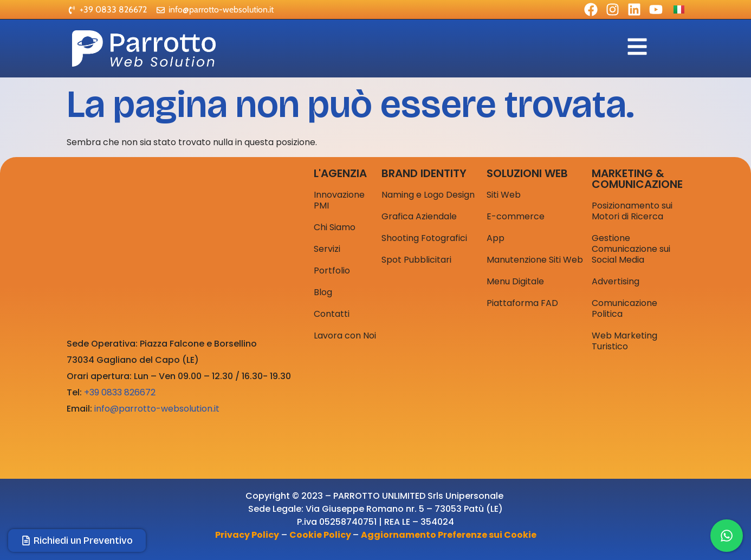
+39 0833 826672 (120, 392)
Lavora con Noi (345, 336)
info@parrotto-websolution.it (157, 409)
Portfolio (332, 271)
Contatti (332, 314)
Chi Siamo (335, 227)
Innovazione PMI (339, 200)
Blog (323, 292)
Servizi (327, 249)
